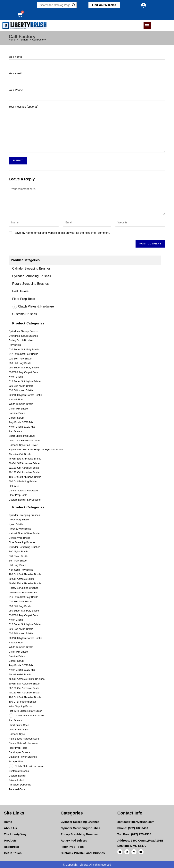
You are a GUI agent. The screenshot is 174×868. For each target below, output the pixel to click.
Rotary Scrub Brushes (21, 340)
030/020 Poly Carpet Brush (24, 372)
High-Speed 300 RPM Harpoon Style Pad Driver (36, 449)
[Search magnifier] (74, 5)
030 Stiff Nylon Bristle (21, 390)
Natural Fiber (16, 399)
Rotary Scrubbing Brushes (31, 284)
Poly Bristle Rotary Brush (23, 593)
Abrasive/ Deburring (20, 785)
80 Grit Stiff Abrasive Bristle (24, 463)
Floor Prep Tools (24, 299)
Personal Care (17, 789)
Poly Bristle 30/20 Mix (21, 422)
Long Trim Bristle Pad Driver (25, 441)
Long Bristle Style (19, 730)
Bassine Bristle (17, 413)
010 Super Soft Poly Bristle (24, 349)
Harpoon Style (17, 734)
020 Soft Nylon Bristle (21, 386)
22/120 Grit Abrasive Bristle (24, 468)
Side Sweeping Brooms (22, 542)
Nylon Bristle (16, 377)
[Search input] (55, 5)
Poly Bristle (15, 345)
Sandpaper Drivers (19, 752)
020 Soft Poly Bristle (20, 359)
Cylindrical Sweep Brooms (24, 331)
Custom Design (17, 776)
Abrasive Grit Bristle (20, 454)
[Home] (12, 40)
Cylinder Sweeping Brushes (32, 268)
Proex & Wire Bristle (20, 529)
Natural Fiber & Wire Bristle (24, 533)
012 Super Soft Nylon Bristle (25, 381)
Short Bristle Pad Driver (22, 436)
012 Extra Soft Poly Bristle (24, 354)
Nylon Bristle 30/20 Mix (22, 427)
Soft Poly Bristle (18, 561)
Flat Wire (14, 486)
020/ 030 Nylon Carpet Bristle (25, 395)
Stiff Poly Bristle (18, 565)
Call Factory (39, 40)
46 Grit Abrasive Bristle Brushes (27, 679)
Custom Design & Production (25, 500)
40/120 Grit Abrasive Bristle (24, 472)
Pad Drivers (21, 291)
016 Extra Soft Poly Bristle (24, 597)
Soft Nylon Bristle (19, 551)
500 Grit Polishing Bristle (23, 481)
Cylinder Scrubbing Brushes (32, 276)
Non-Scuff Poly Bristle (21, 570)
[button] (104, 5)
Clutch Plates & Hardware (33, 306)
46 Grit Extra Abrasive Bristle (25, 459)
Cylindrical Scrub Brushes (23, 336)
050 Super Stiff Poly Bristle (24, 368)
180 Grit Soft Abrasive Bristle (25, 477)
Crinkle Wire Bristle (20, 538)
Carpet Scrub (16, 418)
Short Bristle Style (19, 725)
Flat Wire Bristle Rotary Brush (25, 711)
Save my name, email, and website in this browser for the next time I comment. (62, 233)
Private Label (16, 780)
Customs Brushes (25, 314)
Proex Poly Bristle (19, 520)
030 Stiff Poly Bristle (20, 363)
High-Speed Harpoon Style (24, 739)
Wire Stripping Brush (20, 706)
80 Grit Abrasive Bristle (22, 579)
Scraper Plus (16, 761)
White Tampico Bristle (21, 404)
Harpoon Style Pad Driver (23, 445)
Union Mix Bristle (18, 409)
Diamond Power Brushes (23, 757)
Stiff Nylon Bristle (18, 556)
